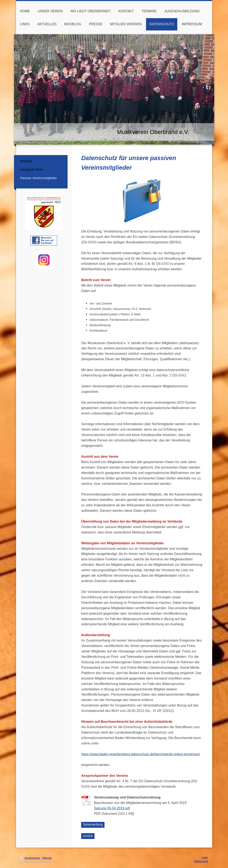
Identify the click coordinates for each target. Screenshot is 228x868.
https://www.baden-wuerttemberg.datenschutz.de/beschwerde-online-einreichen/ (140, 754)
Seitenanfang (93, 824)
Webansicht (201, 861)
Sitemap (47, 858)
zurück (88, 836)
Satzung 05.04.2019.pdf (112, 808)
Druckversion (30, 858)
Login (205, 858)
